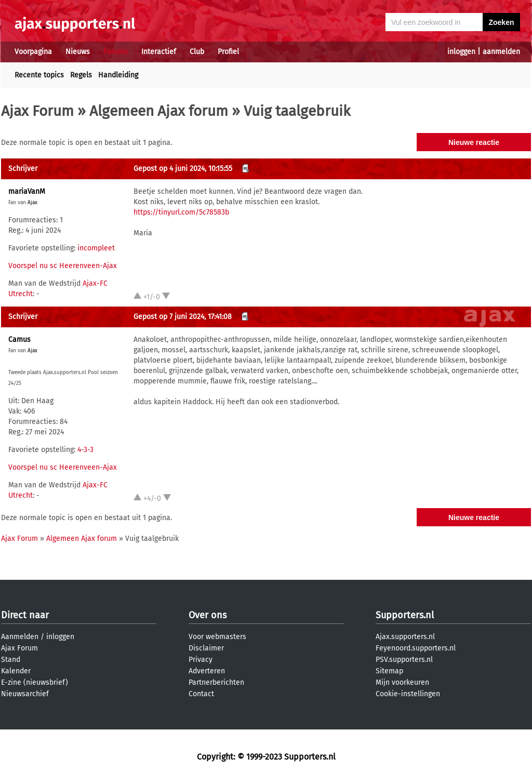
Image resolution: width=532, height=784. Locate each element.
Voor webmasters (217, 637)
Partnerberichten (216, 682)
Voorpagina (33, 52)
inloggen (461, 52)
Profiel (228, 52)
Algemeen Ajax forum (159, 111)
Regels (81, 75)
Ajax (32, 203)
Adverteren (207, 671)
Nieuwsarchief (25, 694)
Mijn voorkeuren (402, 682)
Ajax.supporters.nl (405, 637)
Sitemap (389, 671)
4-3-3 (85, 450)
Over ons (208, 615)
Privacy (201, 660)
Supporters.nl (405, 615)
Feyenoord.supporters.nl (416, 648)
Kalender (16, 671)
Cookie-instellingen (408, 694)
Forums (116, 52)
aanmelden (501, 52)
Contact (201, 694)
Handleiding (118, 75)
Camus (19, 340)
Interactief (159, 52)
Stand (11, 660)
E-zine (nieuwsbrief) (35, 682)
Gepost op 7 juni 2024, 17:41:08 (183, 317)
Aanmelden (20, 637)
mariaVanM (27, 191)
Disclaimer (206, 648)
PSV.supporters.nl (404, 660)
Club (197, 52)
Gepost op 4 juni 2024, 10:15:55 (183, 169)
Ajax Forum (37, 111)
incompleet (96, 248)
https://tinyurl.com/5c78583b (181, 212)
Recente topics (39, 75)
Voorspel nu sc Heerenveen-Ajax (63, 266)
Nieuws (78, 52)
